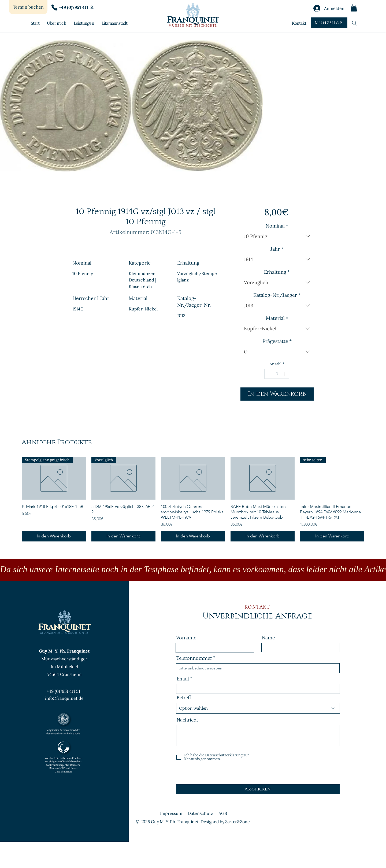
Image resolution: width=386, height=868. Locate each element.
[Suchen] (354, 23)
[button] (354, 8)
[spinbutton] (277, 374)
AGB (223, 813)
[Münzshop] (329, 23)
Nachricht (187, 720)
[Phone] (54, 8)
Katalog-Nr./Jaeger (277, 295)
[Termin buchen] (28, 7)
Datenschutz (200, 813)
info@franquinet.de (64, 698)
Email (183, 679)
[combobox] (277, 236)
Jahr (277, 249)
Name (268, 638)
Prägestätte (277, 341)
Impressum (171, 813)
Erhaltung (277, 272)
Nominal (277, 226)
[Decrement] (269, 374)
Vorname (186, 638)
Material (277, 318)
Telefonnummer (194, 658)
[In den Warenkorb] (54, 536)
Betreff (184, 698)
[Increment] (285, 374)
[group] (193, 499)
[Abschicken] (258, 789)
